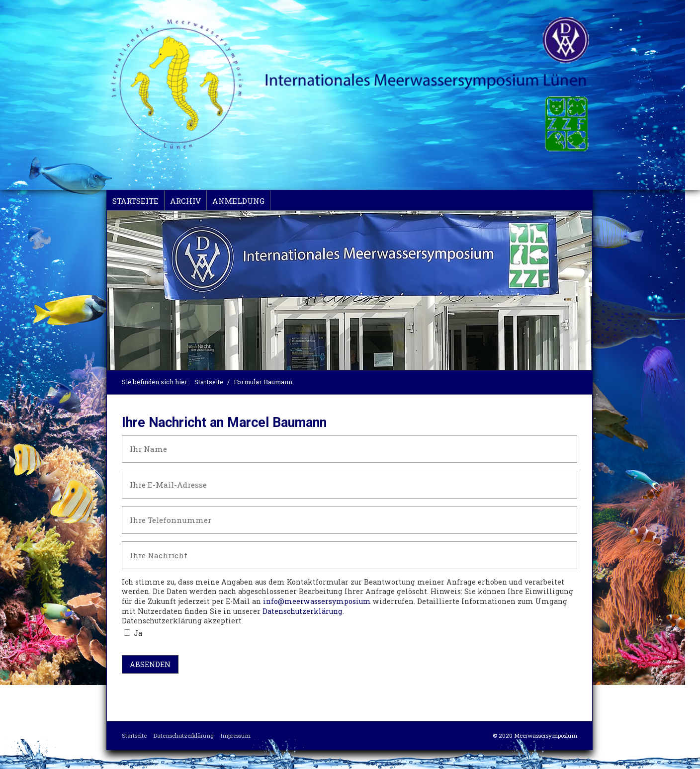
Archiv (185, 201)
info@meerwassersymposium (317, 601)
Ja (138, 633)
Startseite (135, 201)
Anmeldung (238, 201)
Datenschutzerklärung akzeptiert (182, 621)
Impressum (235, 735)
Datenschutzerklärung (303, 611)
